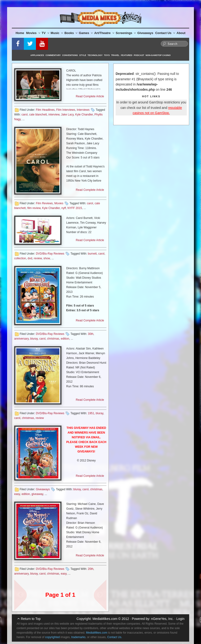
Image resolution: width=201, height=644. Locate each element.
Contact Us (165, 33)
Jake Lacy (67, 115)
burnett (92, 254)
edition (65, 339)
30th (90, 334)
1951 (91, 413)
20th (90, 569)
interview (54, 115)
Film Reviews (44, 203)
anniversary (21, 339)
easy (17, 494)
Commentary (53, 55)
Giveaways (145, 33)
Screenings (126, 33)
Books (71, 33)
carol (25, 115)
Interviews (83, 110)
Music (57, 33)
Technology (95, 55)
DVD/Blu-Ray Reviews (50, 254)
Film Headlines (45, 110)
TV (45, 33)
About (181, 33)
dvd (30, 258)
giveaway (37, 494)
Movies (33, 33)
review (38, 258)
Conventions (70, 55)
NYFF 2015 (75, 208)
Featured (127, 55)
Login (180, 619)
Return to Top (31, 619)
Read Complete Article (90, 96)
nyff (63, 208)
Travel (115, 55)
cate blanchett (38, 115)
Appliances (37, 55)
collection (20, 258)
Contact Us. (115, 637)
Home (20, 33)
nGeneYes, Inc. (162, 619)
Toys (107, 55)
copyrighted (52, 637)
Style (83, 55)
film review (34, 208)
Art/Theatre (104, 33)
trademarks (78, 637)
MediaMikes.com (105, 619)
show (46, 258)
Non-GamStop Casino (158, 55)
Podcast (139, 55)
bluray (34, 339)
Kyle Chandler (84, 115)
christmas (53, 339)
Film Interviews (66, 110)
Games (86, 33)
